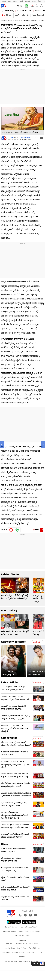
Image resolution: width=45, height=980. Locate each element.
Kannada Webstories (13, 642)
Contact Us (9, 927)
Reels (4, 844)
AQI (22, 6)
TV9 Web (11, 138)
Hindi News (10, 944)
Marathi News (21, 944)
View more (38, 683)
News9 (3, 1)
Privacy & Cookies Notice (13, 931)
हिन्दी (9, 1)
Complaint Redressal (22, 936)
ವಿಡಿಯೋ (9, 15)
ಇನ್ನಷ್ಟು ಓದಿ (37, 642)
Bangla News (10, 948)
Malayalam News (19, 952)
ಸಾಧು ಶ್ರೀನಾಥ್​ (26, 138)
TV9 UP (39, 952)
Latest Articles (10, 683)
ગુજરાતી (28, 1)
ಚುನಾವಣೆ (26, 15)
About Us (19, 927)
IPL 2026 (38, 11)
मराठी (21, 1)
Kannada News (7, 20)
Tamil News (6, 952)
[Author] (4, 139)
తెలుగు (15, 1)
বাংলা (34, 1)
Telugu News (33, 944)
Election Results (24, 11)
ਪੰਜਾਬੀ (40, 1)
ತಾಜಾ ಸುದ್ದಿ (9, 11)
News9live (31, 952)
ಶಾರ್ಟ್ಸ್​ (17, 15)
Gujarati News (22, 948)
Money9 (22, 957)
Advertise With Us (31, 927)
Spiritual (17, 20)
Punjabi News (34, 948)
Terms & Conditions (32, 931)
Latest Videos (9, 738)
